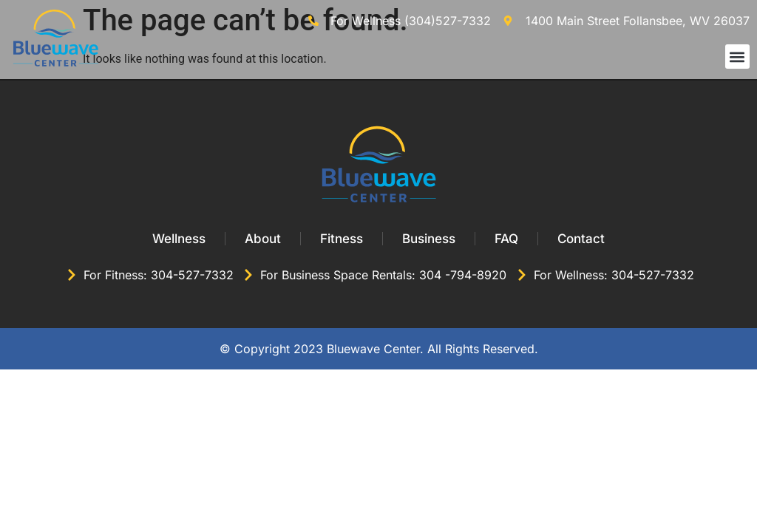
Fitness (342, 239)
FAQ (506, 239)
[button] (737, 57)
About (263, 239)
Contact (581, 239)
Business (429, 239)
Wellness (179, 239)
